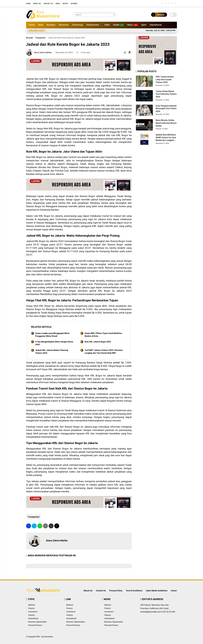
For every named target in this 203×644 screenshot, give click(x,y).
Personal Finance (35, 625)
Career (174, 591)
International (156, 25)
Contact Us (48, 4)
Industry (31, 615)
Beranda (29, 38)
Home (28, 4)
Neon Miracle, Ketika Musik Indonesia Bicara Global (166, 123)
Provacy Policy (116, 591)
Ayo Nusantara (47, 637)
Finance (31, 608)
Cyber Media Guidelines (157, 591)
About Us (37, 4)
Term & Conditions (134, 591)
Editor (65, 4)
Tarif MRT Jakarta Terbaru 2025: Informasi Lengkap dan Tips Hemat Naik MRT (104, 352)
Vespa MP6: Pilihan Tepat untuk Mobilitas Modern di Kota (103, 335)
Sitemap (74, 4)
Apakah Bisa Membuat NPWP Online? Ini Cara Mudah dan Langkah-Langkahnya (166, 138)
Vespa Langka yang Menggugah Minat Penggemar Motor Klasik (52, 335)
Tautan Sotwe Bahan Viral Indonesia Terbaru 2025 (166, 94)
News (41, 25)
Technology (78, 25)
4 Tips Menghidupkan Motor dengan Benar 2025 (54, 343)
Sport (144, 25)
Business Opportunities (37, 622)
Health (119, 25)
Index (58, 4)
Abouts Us (88, 591)
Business (51, 25)
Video (107, 25)
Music (133, 25)
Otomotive (64, 25)
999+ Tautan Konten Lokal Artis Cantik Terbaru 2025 (165, 79)
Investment (33, 612)
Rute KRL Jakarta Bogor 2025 (98, 342)
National (32, 605)
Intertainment (93, 25)
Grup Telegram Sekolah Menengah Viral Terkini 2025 (166, 109)
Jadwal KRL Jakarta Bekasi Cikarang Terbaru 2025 (52, 352)
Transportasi (40, 38)
